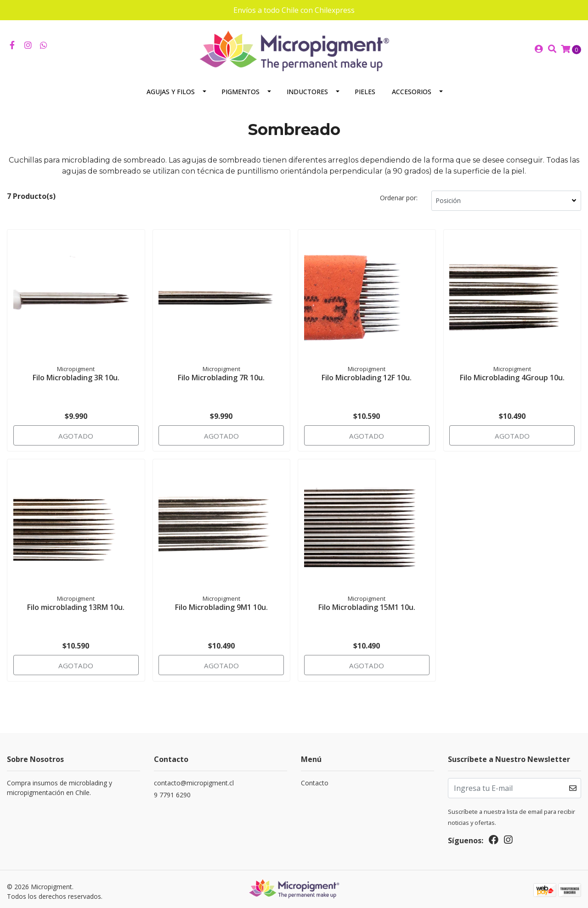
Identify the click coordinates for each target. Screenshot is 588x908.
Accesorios (412, 86)
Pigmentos (240, 86)
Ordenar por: (399, 192)
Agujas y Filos (171, 86)
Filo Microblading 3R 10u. (76, 371)
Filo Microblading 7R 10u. (221, 371)
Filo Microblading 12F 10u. (367, 371)
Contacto (315, 778)
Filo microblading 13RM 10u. (76, 601)
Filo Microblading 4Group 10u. (512, 371)
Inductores (307, 86)
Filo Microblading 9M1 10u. (221, 601)
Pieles (365, 86)
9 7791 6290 (172, 790)
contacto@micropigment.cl (194, 778)
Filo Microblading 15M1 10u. (367, 601)
